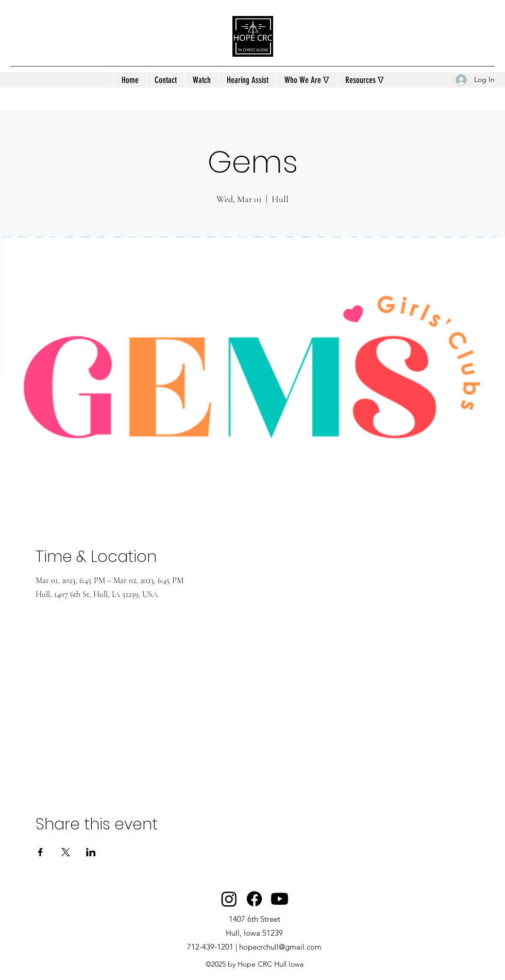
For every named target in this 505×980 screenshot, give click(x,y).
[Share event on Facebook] (40, 852)
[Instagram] (229, 899)
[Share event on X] (66, 852)
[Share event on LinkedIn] (91, 852)
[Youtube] (280, 899)
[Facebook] (254, 899)
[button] (307, 80)
